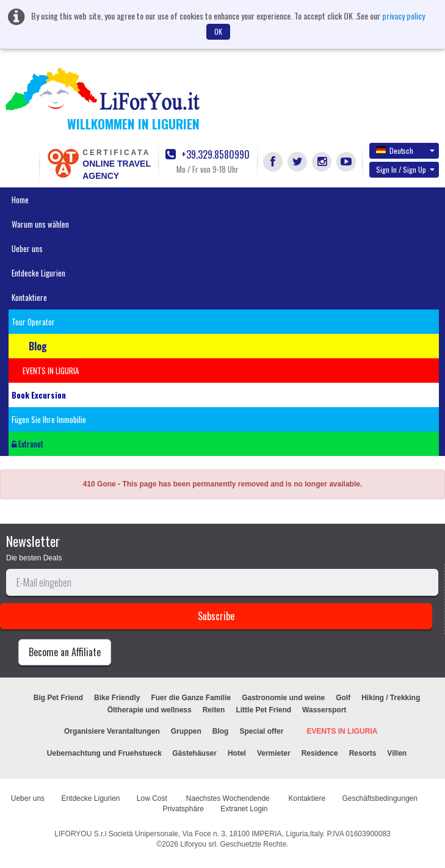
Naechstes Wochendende (229, 798)
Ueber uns (27, 248)
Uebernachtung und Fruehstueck (105, 753)
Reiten (214, 710)
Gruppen (186, 731)
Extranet (27, 444)
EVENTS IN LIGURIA (342, 731)
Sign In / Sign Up (405, 169)
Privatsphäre (183, 809)
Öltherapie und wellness (150, 710)
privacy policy (403, 16)
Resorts (363, 753)
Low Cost (153, 798)
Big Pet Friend (58, 698)
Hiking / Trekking (391, 698)
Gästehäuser (194, 753)
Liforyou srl (198, 844)
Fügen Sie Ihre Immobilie (49, 419)
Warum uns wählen (40, 224)
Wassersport (324, 710)
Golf (343, 698)
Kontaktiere (29, 297)
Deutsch (405, 150)
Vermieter (274, 753)
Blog (221, 731)
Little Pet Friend (263, 710)
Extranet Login (244, 809)
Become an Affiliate (65, 652)
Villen (397, 753)
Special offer (261, 731)
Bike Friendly (117, 698)
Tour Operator (33, 322)
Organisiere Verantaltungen (112, 731)
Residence (320, 753)
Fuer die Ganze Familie (191, 698)
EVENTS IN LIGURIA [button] (51, 371)
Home (20, 200)
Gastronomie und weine (283, 698)
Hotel (237, 753)
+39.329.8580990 (208, 155)
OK (218, 31)
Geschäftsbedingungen (381, 798)
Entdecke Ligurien (38, 273)
